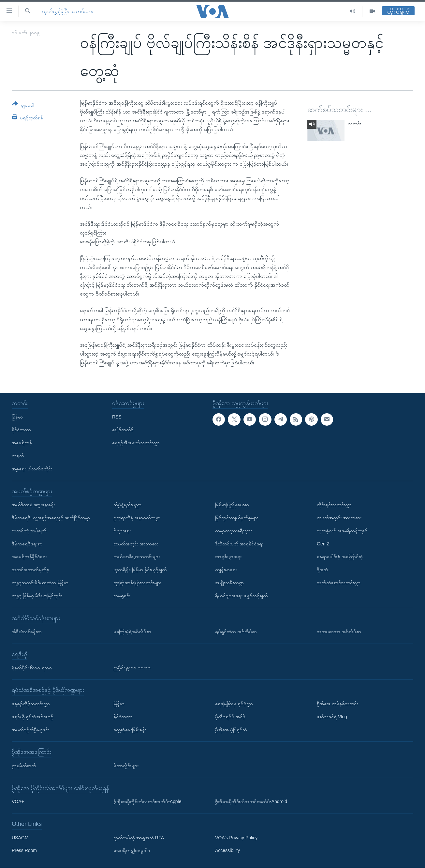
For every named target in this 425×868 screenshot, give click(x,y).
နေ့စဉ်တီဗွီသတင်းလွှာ (31, 704)
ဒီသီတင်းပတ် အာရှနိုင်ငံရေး (239, 544)
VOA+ (18, 802)
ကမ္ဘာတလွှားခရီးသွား (234, 531)
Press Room (24, 851)
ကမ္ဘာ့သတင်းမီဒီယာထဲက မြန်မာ (40, 583)
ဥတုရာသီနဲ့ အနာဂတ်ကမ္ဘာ (137, 518)
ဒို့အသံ (322, 570)
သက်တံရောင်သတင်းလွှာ (339, 583)
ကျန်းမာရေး (226, 570)
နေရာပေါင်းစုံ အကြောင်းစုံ (340, 557)
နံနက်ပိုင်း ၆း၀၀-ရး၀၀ (32, 668)
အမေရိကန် (22, 443)
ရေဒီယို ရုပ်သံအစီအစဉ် (33, 717)
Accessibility (227, 851)
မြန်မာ (17, 417)
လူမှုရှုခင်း (122, 596)
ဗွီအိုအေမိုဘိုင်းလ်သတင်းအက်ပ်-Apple (147, 802)
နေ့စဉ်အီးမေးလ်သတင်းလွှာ (136, 443)
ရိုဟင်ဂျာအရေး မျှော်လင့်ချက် (242, 596)
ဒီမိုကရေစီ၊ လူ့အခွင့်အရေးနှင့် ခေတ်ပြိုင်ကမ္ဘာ (51, 518)
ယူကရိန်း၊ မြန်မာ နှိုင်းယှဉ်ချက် (140, 570)
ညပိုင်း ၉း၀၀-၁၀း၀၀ (132, 668)
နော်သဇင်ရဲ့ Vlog (332, 717)
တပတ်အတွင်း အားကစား (136, 544)
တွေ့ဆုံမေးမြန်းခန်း (130, 730)
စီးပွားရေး (122, 531)
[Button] (23, 106)
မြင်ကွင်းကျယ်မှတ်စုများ (237, 518)
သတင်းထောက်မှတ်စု (30, 570)
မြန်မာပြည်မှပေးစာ (232, 505)
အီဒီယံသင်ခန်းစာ (27, 632)
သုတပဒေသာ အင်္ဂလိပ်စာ (339, 632)
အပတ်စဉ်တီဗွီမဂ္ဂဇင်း (30, 730)
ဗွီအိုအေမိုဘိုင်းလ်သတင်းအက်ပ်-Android (251, 802)
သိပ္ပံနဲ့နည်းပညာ (127, 505)
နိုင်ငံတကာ (21, 430)
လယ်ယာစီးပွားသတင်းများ (137, 557)
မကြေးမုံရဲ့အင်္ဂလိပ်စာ (132, 632)
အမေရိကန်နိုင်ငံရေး (29, 557)
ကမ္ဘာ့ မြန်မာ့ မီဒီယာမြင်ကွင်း (37, 596)
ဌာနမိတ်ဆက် (24, 766)
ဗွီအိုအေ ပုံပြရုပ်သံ (231, 730)
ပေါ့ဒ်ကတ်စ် (123, 430)
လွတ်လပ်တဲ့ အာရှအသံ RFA (139, 838)
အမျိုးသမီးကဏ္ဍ (229, 583)
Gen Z (323, 544)
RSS (117, 417)
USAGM (20, 838)
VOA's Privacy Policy (236, 838)
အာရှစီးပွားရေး (228, 557)
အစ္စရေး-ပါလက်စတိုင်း (32, 469)
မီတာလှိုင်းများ (126, 766)
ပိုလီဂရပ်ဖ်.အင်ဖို (230, 717)
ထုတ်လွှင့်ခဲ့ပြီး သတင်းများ (68, 11)
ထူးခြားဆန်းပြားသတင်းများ (137, 583)
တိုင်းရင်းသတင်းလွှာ (334, 505)
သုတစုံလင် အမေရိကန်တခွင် (342, 531)
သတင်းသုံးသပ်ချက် (29, 531)
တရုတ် (18, 456)
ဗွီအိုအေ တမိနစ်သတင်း (337, 704)
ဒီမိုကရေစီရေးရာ (27, 544)
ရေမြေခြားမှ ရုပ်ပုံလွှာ (234, 704)
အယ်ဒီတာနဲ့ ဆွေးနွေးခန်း (33, 505)
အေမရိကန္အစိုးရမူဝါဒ (132, 851)
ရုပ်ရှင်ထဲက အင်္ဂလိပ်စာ (236, 632)
